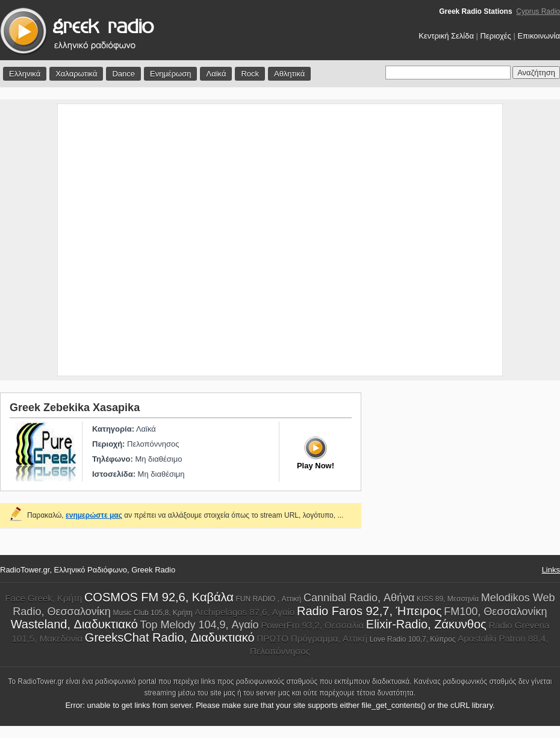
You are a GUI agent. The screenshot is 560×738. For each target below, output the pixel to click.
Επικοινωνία (539, 36)
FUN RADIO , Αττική (268, 599)
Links (551, 570)
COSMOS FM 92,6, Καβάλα (159, 597)
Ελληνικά (25, 74)
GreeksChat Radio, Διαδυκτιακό (170, 637)
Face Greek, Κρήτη (43, 598)
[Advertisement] (133, 240)
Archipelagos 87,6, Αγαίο (244, 612)
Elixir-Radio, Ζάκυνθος (426, 624)
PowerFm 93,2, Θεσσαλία (312, 625)
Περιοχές (496, 36)
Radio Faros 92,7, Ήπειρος (369, 611)
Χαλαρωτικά (76, 74)
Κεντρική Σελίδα (446, 36)
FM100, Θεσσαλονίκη (495, 612)
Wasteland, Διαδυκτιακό (74, 624)
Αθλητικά (289, 74)
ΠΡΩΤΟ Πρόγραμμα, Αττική (312, 638)
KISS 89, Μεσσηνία (448, 599)
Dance (123, 74)
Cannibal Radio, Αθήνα (359, 598)
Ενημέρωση (171, 74)
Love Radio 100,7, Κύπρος (413, 639)
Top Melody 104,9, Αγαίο (199, 625)
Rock (250, 74)
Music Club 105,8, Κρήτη (152, 613)
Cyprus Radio (538, 11)
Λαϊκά (216, 74)
